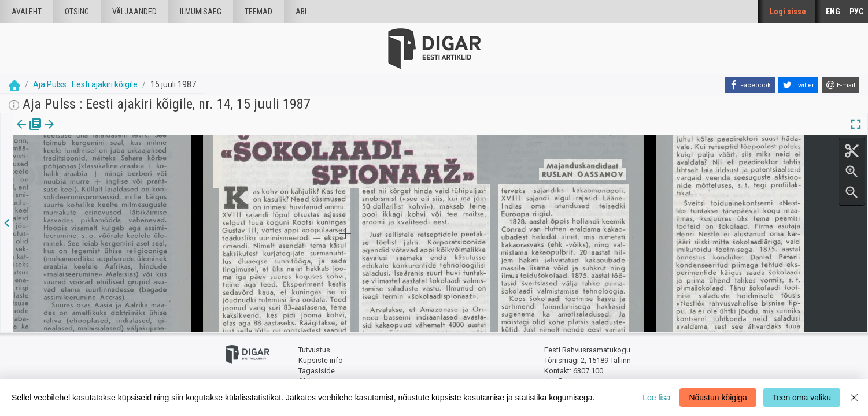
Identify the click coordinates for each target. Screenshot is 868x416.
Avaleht (27, 12)
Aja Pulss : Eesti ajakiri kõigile (85, 84)
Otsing (77, 12)
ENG (833, 12)
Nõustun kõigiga (718, 398)
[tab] (29, 133)
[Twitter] (798, 85)
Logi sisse (788, 12)
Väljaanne (29, 132)
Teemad (258, 12)
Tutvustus (314, 350)
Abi (301, 12)
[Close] (854, 398)
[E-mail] (841, 85)
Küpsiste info (321, 360)
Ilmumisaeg (201, 12)
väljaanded (134, 12)
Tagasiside (317, 370)
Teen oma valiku (802, 398)
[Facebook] (750, 85)
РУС (856, 12)
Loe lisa (656, 398)
